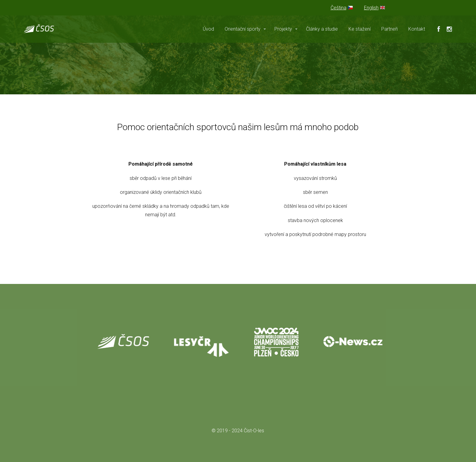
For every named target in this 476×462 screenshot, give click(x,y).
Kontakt (417, 29)
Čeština (338, 8)
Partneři (389, 29)
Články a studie (322, 29)
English (371, 8)
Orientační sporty (243, 29)
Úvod (208, 29)
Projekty (283, 29)
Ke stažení (360, 29)
